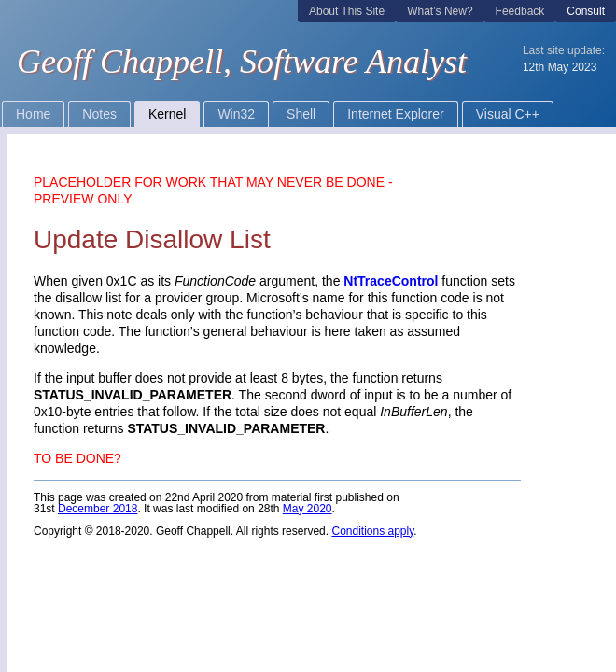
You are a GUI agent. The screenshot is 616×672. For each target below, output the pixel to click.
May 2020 (308, 509)
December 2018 (98, 509)
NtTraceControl (391, 281)
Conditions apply (372, 531)
